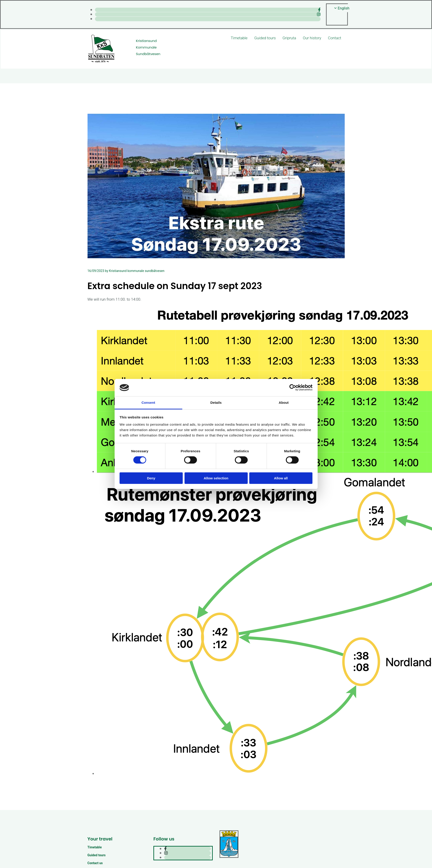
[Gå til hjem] (101, 62)
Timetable (239, 38)
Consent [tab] (148, 403)
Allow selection (216, 478)
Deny (151, 478)
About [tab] (284, 403)
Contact (335, 38)
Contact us (95, 863)
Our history (312, 38)
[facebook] (319, 10)
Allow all (281, 478)
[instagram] (319, 14)
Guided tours (265, 38)
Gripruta (289, 38)
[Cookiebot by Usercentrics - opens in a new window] (293, 388)
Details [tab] (216, 403)
